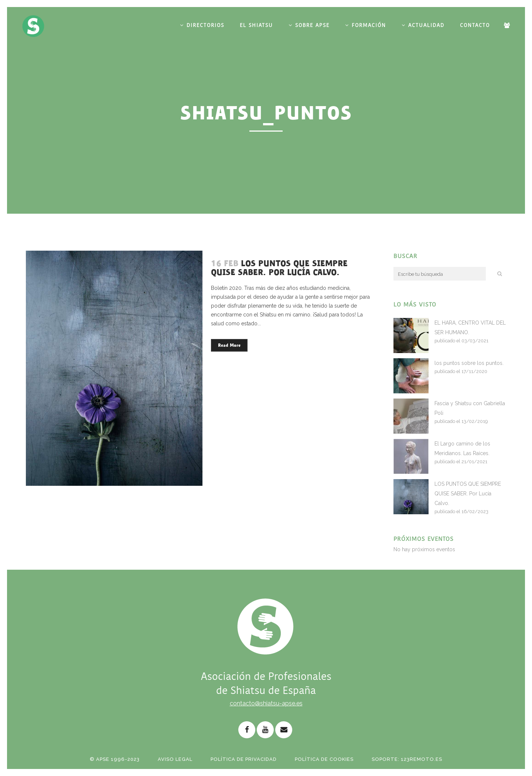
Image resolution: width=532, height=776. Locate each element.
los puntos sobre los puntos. (469, 363)
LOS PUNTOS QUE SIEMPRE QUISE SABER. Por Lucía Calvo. (279, 268)
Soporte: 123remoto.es (407, 759)
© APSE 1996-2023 (115, 759)
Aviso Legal (175, 759)
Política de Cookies (324, 759)
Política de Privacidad (244, 759)
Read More (229, 345)
